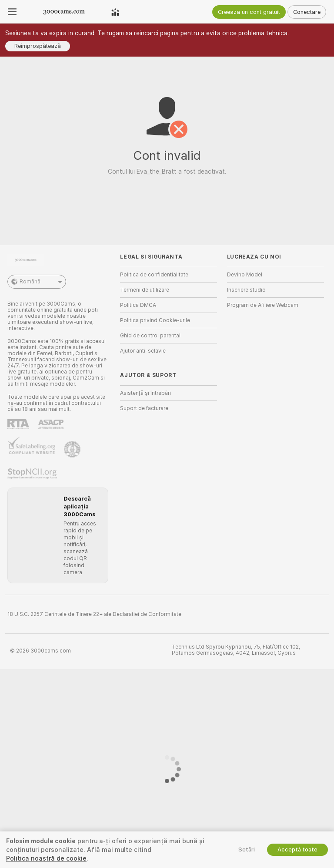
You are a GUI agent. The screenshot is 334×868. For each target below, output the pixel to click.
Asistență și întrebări (145, 393)
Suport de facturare (144, 408)
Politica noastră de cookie (46, 858)
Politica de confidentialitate (154, 275)
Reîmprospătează (38, 46)
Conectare (307, 12)
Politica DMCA (138, 305)
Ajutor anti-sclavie (143, 351)
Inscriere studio (246, 290)
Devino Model (245, 275)
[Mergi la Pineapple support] (73, 449)
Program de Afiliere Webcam (263, 305)
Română (37, 282)
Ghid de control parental (150, 336)
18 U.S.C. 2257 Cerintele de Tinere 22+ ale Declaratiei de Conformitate (94, 614)
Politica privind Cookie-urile (155, 320)
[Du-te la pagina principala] (64, 12)
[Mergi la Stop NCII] (33, 474)
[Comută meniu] (12, 12)
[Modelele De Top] (115, 12)
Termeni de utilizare (145, 290)
